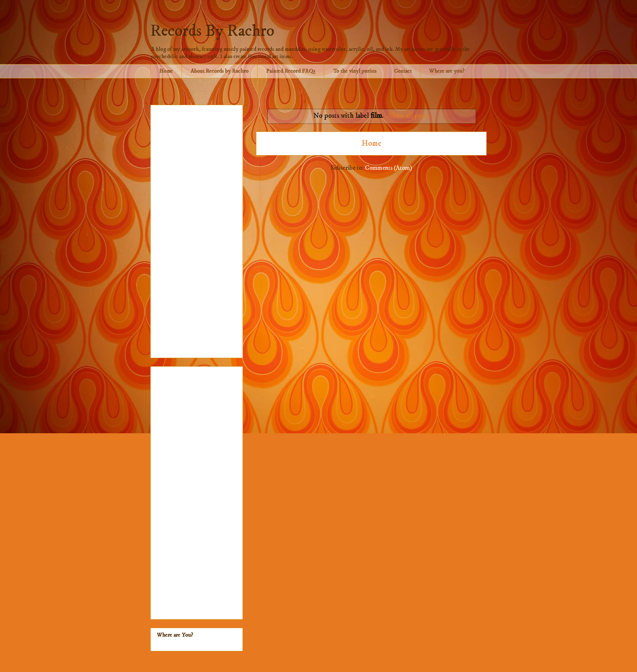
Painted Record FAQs (291, 71)
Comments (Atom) (388, 168)
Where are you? (447, 71)
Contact (403, 71)
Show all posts (409, 116)
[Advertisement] (197, 230)
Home (166, 71)
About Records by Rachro (220, 71)
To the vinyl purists (355, 71)
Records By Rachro (212, 31)
